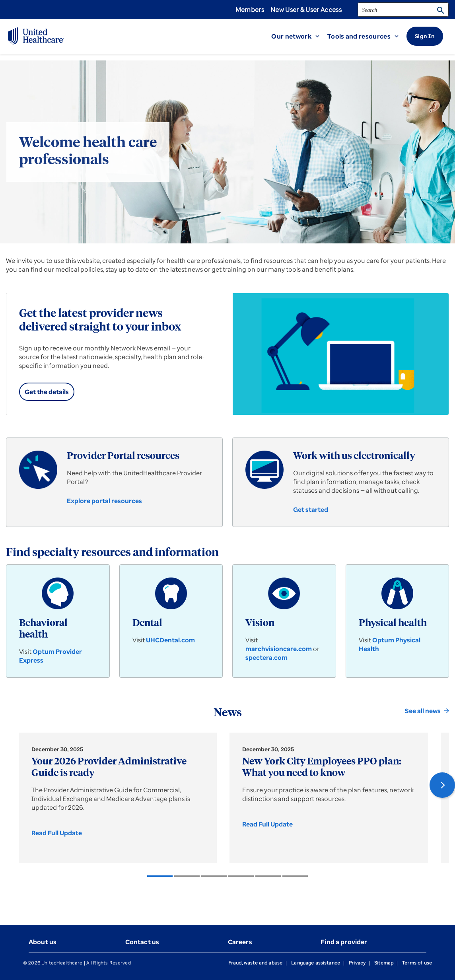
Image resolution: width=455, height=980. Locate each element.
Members (250, 10)
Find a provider (344, 942)
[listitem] (160, 876)
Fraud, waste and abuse (255, 963)
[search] (403, 10)
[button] (299, 36)
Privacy (357, 963)
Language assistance (316, 963)
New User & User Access (306, 10)
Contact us (142, 942)
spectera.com (266, 657)
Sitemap (384, 963)
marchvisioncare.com (279, 649)
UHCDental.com (170, 640)
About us (43, 942)
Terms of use (417, 963)
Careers (240, 942)
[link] (47, 392)
